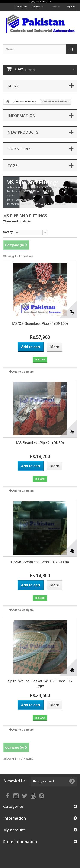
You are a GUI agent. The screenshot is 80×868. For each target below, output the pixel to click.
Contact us (21, 6)
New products (23, 132)
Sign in (71, 6)
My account (14, 830)
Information (22, 116)
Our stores (19, 149)
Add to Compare (23, 372)
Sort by (8, 232)
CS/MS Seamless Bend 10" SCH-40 (40, 562)
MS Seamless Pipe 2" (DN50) (40, 443)
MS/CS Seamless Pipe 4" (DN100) (40, 324)
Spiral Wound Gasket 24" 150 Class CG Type (40, 684)
